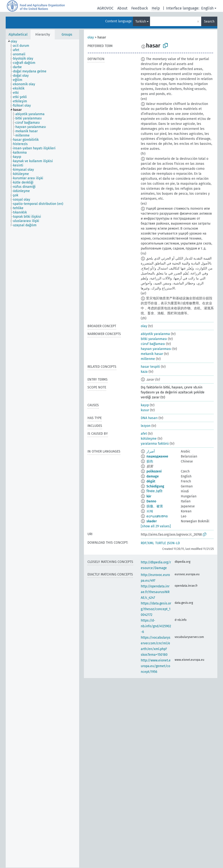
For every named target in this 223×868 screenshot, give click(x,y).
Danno (151, 501)
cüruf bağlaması (153, 344)
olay (91, 37)
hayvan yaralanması (156, 349)
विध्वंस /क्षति (154, 491)
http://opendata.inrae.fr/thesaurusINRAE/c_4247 (155, 592)
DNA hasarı (149, 418)
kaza (144, 372)
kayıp (145, 405)
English (207, 8)
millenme (148, 359)
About (122, 8)
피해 (150, 511)
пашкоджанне (157, 456)
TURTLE (161, 543)
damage (153, 476)
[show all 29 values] (156, 526)
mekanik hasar (152, 354)
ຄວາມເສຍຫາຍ (157, 516)
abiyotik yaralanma (155, 334)
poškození (154, 471)
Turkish (141, 21)
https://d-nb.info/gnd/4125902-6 (156, 626)
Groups (67, 35)
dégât (151, 481)
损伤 (150, 461)
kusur (145, 410)
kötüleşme (149, 439)
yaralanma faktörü (155, 444)
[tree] (42, 453)
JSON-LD (173, 543)
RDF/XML (147, 543)
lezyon (146, 426)
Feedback (140, 8)
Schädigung (155, 486)
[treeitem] (16, 42)
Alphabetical (18, 35)
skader (152, 521)
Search (209, 21)
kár (149, 496)
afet (144, 434)
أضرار (151, 451)
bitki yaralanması (154, 339)
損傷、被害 (155, 506)
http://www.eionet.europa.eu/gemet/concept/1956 (156, 666)
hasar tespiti (150, 367)
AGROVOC (105, 8)
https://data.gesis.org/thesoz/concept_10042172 (156, 609)
